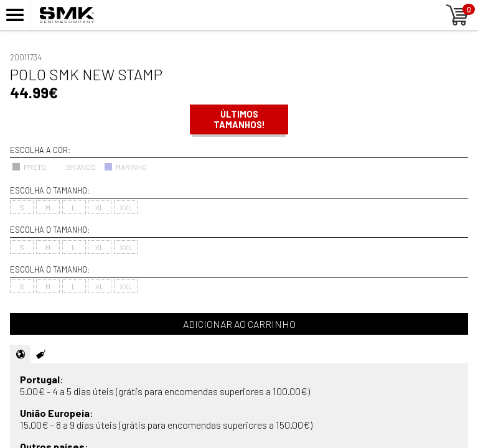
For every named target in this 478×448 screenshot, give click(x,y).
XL (100, 207)
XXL (126, 207)
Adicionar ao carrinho (239, 324)
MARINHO (125, 167)
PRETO (29, 167)
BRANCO (75, 167)
